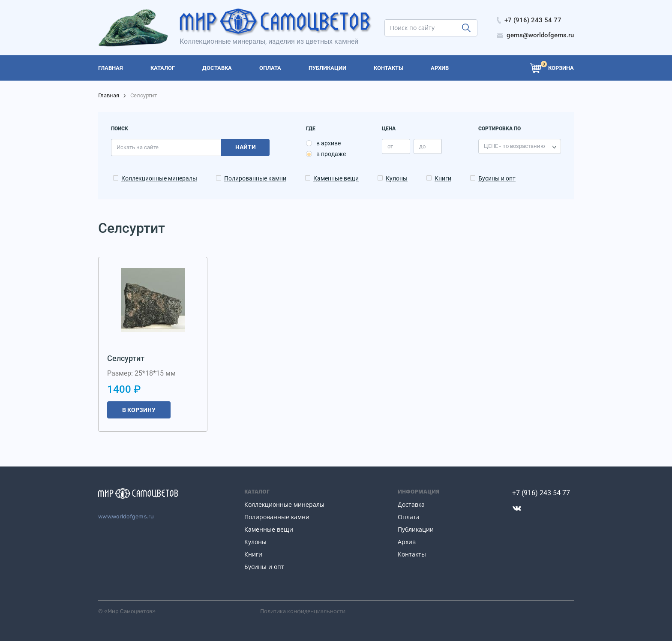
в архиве (328, 143)
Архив (407, 542)
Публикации (416, 529)
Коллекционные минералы (159, 178)
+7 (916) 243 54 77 (541, 493)
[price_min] (396, 146)
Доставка (411, 504)
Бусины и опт (497, 178)
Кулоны (397, 178)
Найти (246, 147)
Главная (109, 95)
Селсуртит (126, 358)
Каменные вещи (336, 178)
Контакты (412, 554)
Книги (443, 178)
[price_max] (428, 146)
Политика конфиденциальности (303, 611)
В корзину (139, 410)
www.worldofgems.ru (126, 516)
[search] (431, 28)
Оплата (409, 517)
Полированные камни (255, 178)
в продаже (331, 154)
